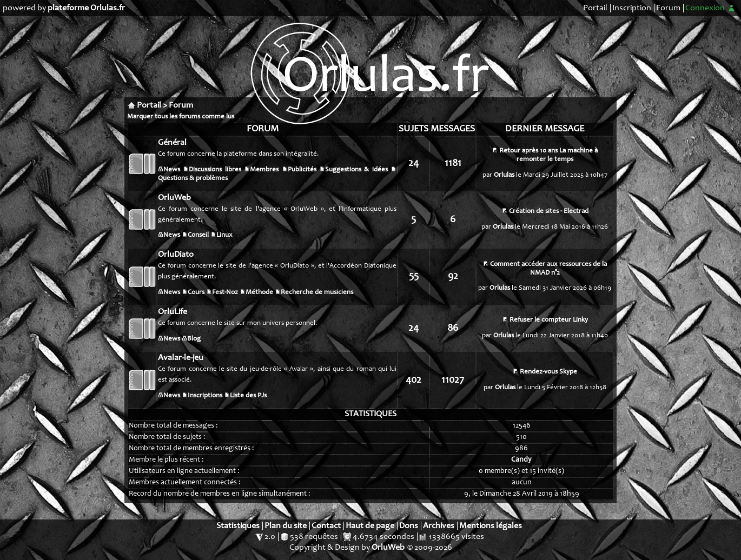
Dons (409, 526)
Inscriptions (205, 396)
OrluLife (173, 312)
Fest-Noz (225, 293)
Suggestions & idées (356, 170)
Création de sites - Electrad (549, 212)
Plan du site (286, 526)
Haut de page (370, 526)
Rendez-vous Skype (548, 372)
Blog (194, 339)
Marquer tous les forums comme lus (181, 117)
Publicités (302, 170)
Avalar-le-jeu (181, 358)
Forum (668, 8)
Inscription (632, 8)
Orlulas (504, 175)
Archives (439, 526)
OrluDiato (176, 255)
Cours (196, 293)
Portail (595, 8)
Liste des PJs (248, 396)
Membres (264, 170)
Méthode (259, 293)
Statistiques (238, 526)
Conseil (198, 235)
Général (172, 143)
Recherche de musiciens (317, 293)
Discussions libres (215, 170)
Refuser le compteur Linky (549, 320)
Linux (224, 235)
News (172, 170)
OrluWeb (174, 198)
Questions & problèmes (193, 179)
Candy (521, 460)
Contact (326, 526)
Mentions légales (491, 526)
